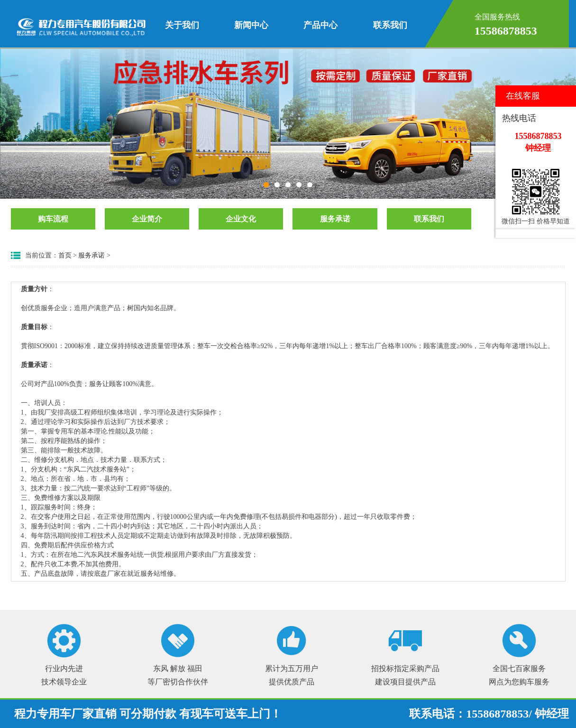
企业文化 (241, 219)
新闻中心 (251, 25)
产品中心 (320, 25)
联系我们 (390, 25)
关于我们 (182, 25)
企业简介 (147, 219)
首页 (65, 255)
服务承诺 (335, 219)
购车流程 (53, 219)
